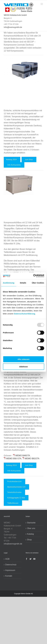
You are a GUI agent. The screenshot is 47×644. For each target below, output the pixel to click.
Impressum (10, 570)
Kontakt (9, 576)
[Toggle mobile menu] (42, 4)
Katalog (30, 534)
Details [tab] (23, 283)
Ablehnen (23, 367)
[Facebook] (27, 559)
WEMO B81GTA (32, 459)
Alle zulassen (23, 359)
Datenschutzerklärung (25, 314)
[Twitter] (30, 559)
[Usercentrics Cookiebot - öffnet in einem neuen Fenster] (33, 276)
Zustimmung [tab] (9, 283)
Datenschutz (11, 565)
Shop (29, 540)
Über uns (31, 528)
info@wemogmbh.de (13, 27)
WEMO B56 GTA (14, 459)
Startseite (31, 523)
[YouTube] (34, 559)
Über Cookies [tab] (38, 283)
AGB (7, 559)
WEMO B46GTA (23, 456)
